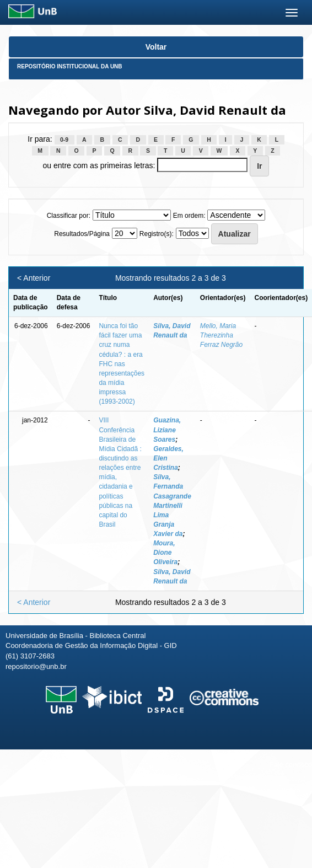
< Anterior (34, 278)
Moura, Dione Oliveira (165, 553)
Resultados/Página (82, 234)
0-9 (64, 140)
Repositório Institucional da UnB (70, 66)
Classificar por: (69, 216)
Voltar (156, 47)
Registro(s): (157, 234)
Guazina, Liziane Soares (167, 430)
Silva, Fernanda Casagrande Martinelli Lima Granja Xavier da (172, 505)
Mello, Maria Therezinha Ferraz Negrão (221, 335)
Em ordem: (189, 216)
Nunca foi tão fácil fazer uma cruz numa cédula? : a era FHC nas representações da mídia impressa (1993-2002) (122, 364)
